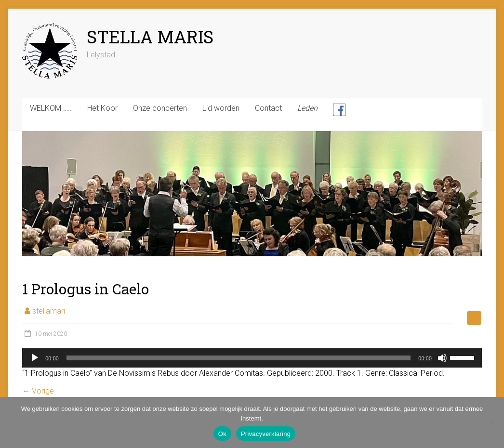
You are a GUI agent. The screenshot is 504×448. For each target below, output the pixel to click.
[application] (252, 358)
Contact (268, 108)
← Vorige (38, 391)
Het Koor (102, 108)
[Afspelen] (35, 358)
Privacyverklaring (266, 434)
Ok (222, 434)
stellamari (49, 311)
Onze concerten (160, 108)
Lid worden (221, 108)
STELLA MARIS (150, 37)
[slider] (239, 358)
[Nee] (492, 422)
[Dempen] (442, 358)
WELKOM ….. (51, 108)
